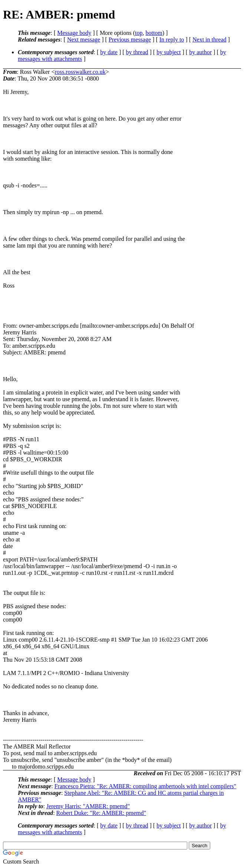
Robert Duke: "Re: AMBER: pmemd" (101, 813)
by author (200, 52)
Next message (84, 40)
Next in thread (210, 40)
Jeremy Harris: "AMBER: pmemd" (88, 806)
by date (109, 52)
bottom (154, 33)
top (139, 33)
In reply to (172, 40)
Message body (74, 33)
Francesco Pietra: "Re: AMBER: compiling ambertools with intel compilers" (145, 786)
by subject (169, 52)
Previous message (130, 40)
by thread (137, 52)
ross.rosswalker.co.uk (80, 72)
